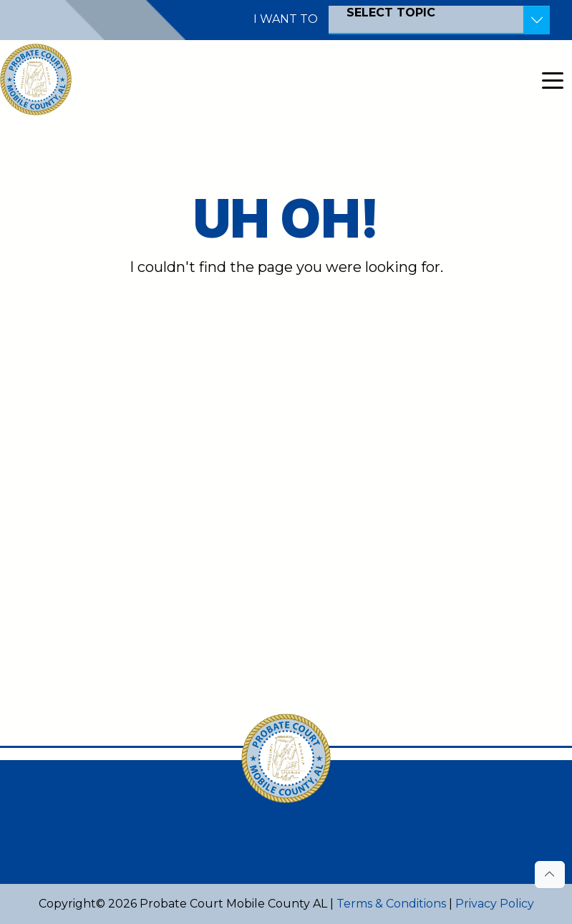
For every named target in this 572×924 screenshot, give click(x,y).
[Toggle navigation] (553, 79)
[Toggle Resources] (537, 20)
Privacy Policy (495, 904)
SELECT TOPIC (391, 13)
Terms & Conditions (391, 904)
